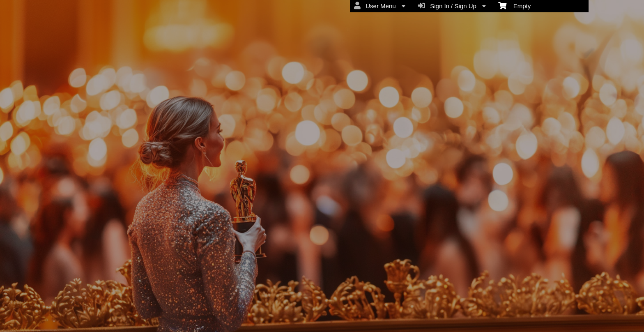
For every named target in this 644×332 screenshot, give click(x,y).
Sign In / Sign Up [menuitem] (452, 6)
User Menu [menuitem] (380, 6)
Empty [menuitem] (514, 5)
